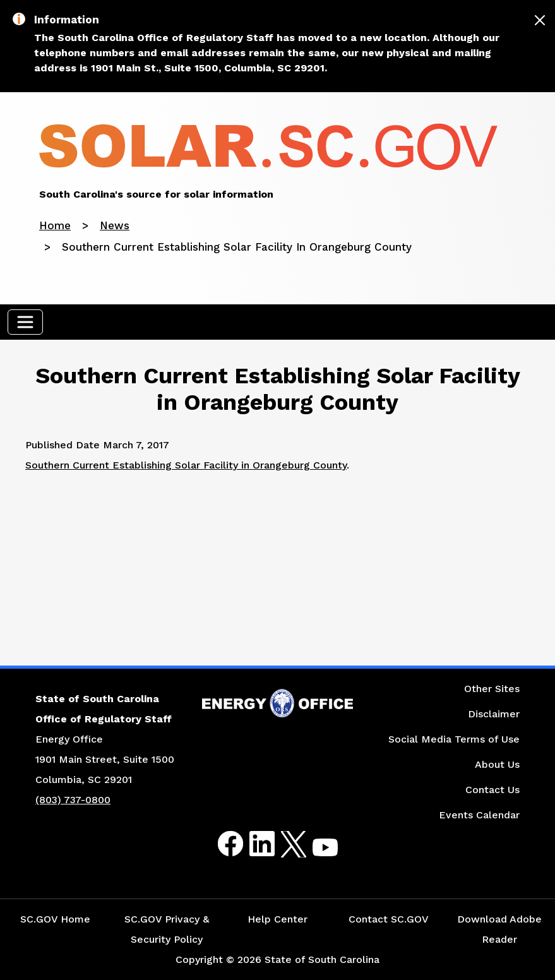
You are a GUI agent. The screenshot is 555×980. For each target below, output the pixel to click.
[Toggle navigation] (25, 322)
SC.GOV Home (55, 919)
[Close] (540, 20)
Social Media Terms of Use (454, 739)
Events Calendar (479, 815)
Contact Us (492, 790)
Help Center (277, 919)
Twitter (283, 844)
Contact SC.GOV (389, 919)
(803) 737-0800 (73, 800)
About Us (497, 764)
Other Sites (492, 689)
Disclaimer (494, 714)
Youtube (315, 852)
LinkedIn (252, 844)
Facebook (220, 844)
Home (55, 225)
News (115, 225)
